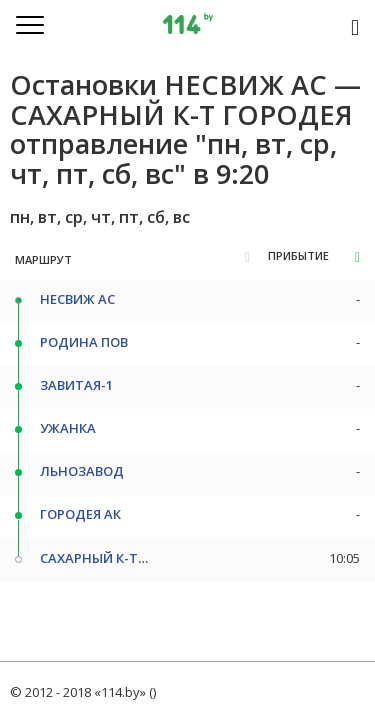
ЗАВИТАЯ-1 (76, 385)
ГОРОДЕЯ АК (80, 514)
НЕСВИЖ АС (77, 299)
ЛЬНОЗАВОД (82, 471)
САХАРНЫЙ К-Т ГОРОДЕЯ (121, 558)
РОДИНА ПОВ (84, 342)
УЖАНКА (68, 428)
